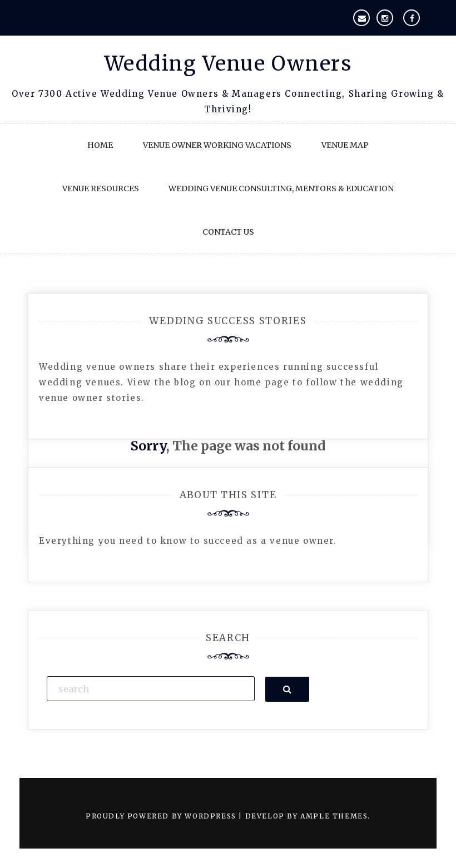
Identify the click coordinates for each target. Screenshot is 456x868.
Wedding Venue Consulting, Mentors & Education (281, 189)
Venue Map (345, 145)
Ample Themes (334, 816)
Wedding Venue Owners (228, 64)
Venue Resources (101, 189)
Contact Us (228, 232)
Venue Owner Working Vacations (217, 145)
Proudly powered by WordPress (162, 816)
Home (100, 145)
